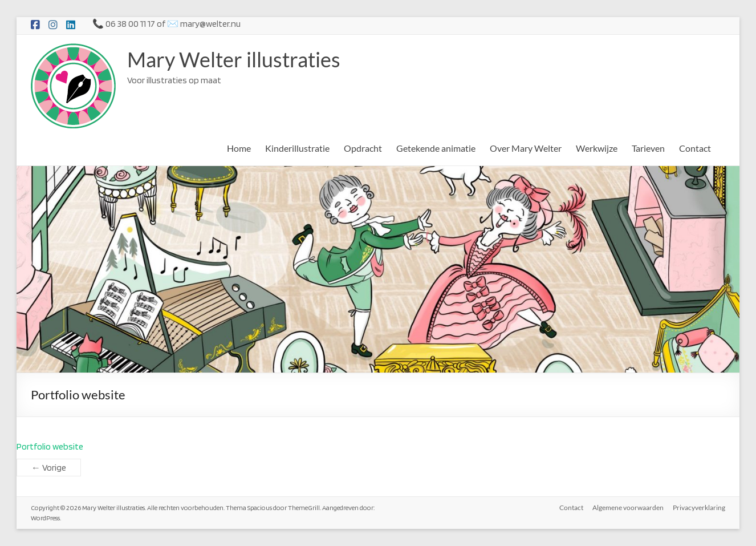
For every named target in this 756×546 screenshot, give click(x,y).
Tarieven (648, 148)
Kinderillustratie (297, 148)
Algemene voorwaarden (628, 507)
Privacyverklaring (699, 507)
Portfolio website (50, 446)
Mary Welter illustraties (234, 59)
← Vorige (49, 468)
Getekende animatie (436, 148)
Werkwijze (597, 148)
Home (239, 148)
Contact (695, 148)
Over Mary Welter (526, 148)
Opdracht (363, 148)
